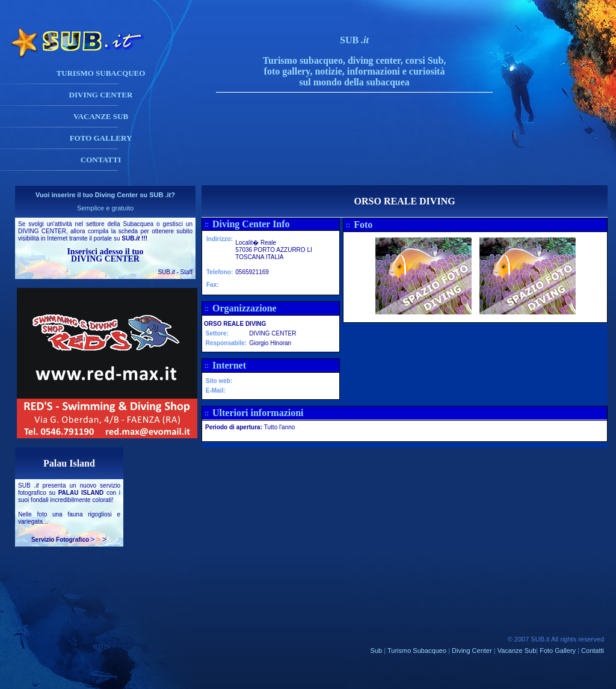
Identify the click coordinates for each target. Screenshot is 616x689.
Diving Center (472, 651)
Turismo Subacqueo (417, 651)
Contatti (593, 651)
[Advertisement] (366, 158)
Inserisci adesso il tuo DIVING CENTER (105, 255)
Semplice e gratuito (105, 208)
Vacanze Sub (517, 651)
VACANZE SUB (101, 116)
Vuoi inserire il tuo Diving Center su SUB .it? (105, 195)
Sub (377, 651)
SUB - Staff (175, 272)
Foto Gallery (558, 651)
